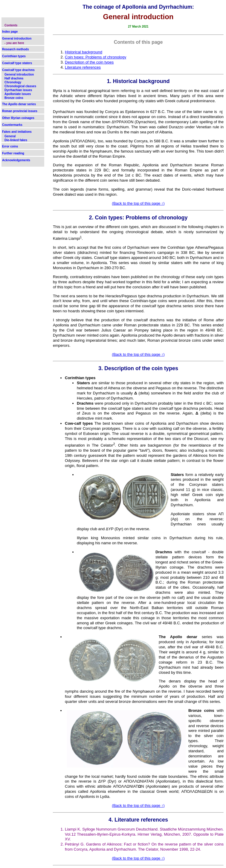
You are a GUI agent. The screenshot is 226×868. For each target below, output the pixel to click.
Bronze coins (14, 98)
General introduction (17, 39)
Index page (10, 32)
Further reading (13, 153)
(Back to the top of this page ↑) (138, 203)
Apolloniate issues (18, 94)
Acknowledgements (16, 160)
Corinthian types (14, 56)
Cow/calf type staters (17, 63)
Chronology (13, 82)
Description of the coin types (89, 62)
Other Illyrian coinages (18, 118)
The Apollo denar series (19, 104)
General (10, 136)
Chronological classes (20, 86)
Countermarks (12, 125)
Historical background (84, 52)
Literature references (83, 67)
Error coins (10, 146)
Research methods (15, 49)
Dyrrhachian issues (18, 90)
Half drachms (14, 78)
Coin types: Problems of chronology (96, 57)
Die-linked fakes (16, 140)
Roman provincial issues (20, 111)
